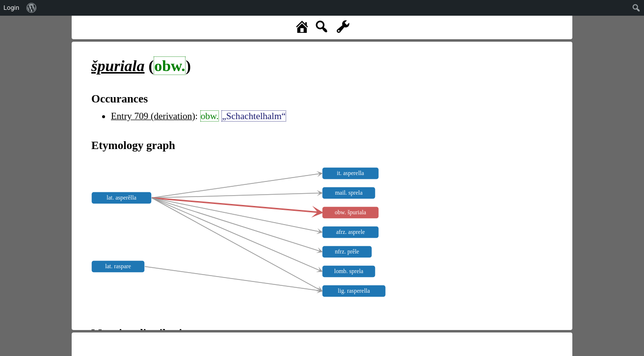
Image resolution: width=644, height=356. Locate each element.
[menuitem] (32, 8)
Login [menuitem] (11, 8)
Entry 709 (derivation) (153, 116)
